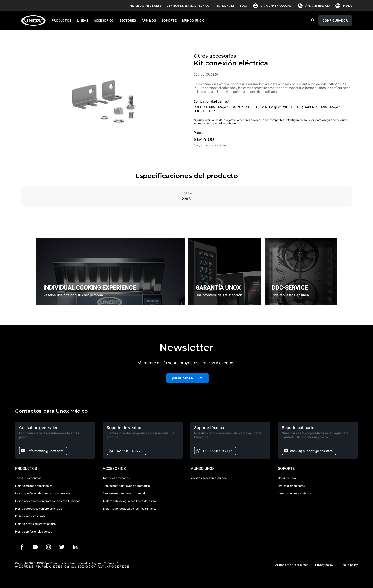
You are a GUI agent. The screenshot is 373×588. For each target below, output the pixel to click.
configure (230, 123)
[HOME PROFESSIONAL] (35, 21)
